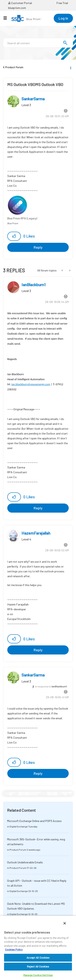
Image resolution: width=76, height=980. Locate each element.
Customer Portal (20, 3)
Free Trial (62, 3)
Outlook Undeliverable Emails (25, 862)
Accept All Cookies (38, 958)
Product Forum (14, 67)
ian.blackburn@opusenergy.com (31, 384)
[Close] (65, 923)
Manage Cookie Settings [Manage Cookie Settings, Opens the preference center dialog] (38, 975)
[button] (14, 236)
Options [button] (70, 67)
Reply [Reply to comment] (38, 508)
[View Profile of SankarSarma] (33, 99)
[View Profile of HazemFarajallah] (36, 533)
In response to (51, 686)
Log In (63, 18)
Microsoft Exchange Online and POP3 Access (34, 821)
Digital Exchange (19, 826)
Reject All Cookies (38, 966)
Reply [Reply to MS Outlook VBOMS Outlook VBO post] (38, 247)
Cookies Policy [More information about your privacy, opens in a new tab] (14, 950)
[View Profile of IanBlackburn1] (34, 285)
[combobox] (38, 43)
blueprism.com (17, 8)
